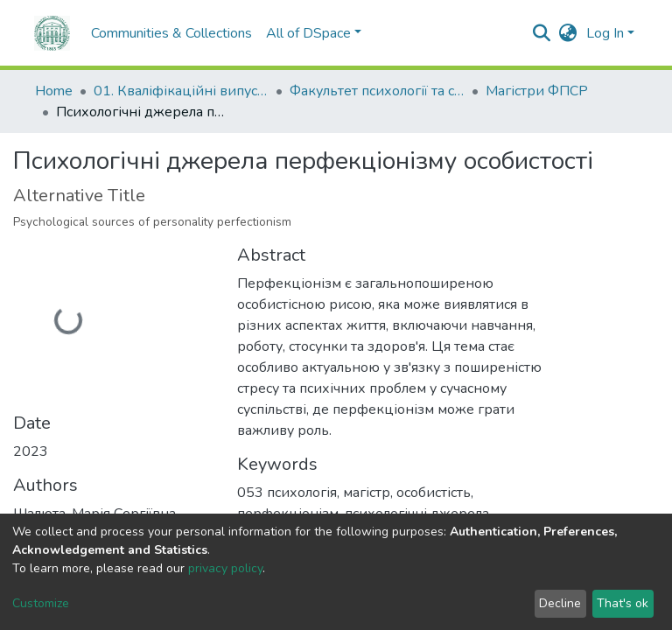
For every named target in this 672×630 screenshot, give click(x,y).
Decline (560, 603)
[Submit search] (542, 33)
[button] (568, 33)
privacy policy (225, 568)
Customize (41, 603)
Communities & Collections (136, 33)
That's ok (623, 603)
